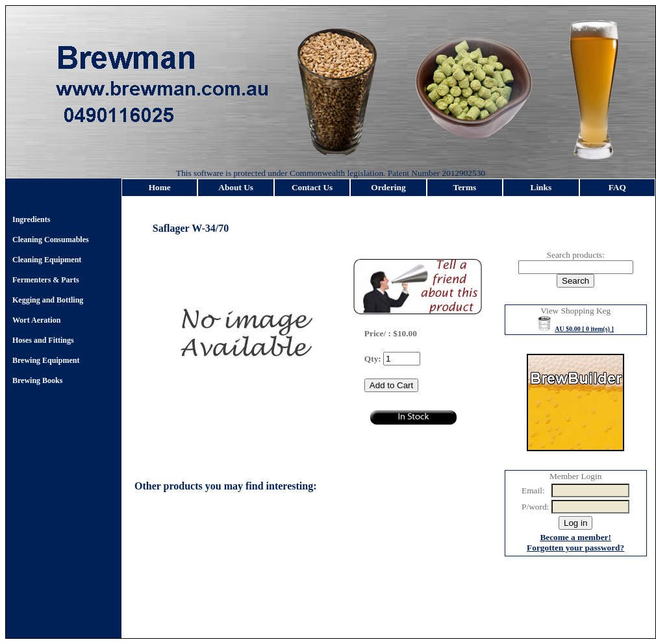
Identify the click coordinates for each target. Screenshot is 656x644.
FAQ (617, 187)
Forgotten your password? (575, 548)
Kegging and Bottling (48, 300)
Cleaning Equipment (47, 260)
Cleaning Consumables (51, 240)
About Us (236, 187)
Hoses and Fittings (43, 340)
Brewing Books (37, 380)
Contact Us (312, 187)
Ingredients (31, 219)
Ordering (388, 187)
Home (160, 187)
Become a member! (575, 537)
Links (541, 187)
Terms (465, 187)
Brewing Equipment (46, 360)
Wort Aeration (36, 320)
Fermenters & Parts (46, 280)
